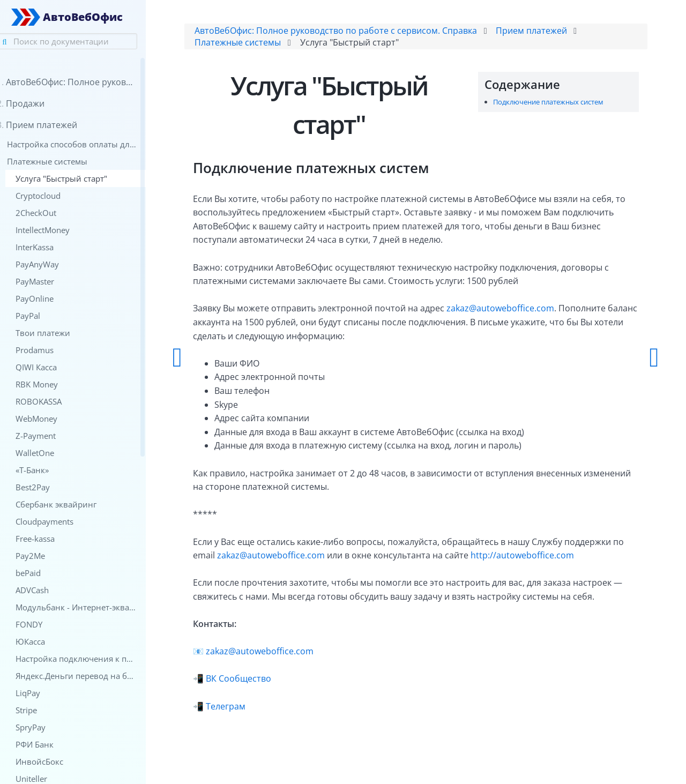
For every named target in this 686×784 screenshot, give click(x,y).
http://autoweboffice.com (554, 557)
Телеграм (245, 708)
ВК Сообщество (258, 681)
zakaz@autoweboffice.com (520, 311)
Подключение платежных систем (544, 104)
